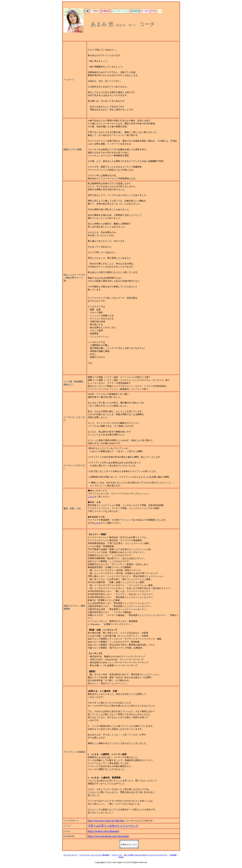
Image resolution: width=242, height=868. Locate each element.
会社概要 (173, 855)
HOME (121, 857)
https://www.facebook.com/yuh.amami (108, 836)
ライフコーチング (70, 855)
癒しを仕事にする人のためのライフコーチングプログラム (146, 855)
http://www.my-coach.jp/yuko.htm (106, 820)
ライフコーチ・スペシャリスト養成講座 (94, 855)
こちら (91, 497)
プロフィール (117, 855)
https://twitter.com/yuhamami (103, 831)
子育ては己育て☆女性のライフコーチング (113, 826)
